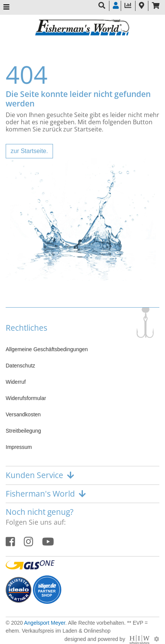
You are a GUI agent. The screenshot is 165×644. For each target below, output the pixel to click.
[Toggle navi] (6, 7)
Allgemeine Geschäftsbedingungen (47, 349)
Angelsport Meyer (44, 623)
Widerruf (16, 382)
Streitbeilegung (23, 431)
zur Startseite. (29, 151)
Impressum (19, 447)
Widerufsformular (26, 398)
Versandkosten (23, 414)
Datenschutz (20, 366)
